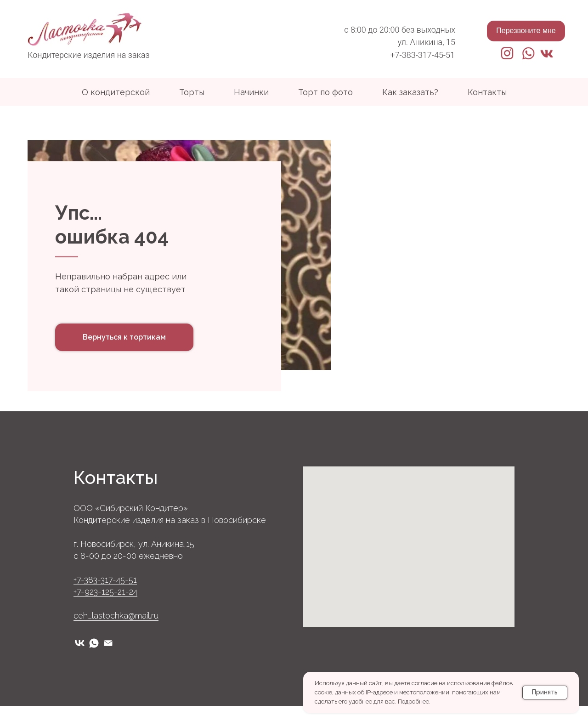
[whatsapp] (94, 664)
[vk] (80, 664)
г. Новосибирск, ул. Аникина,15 (134, 565)
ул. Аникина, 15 (427, 42)
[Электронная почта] (108, 664)
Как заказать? (410, 92)
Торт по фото (325, 92)
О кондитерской (116, 92)
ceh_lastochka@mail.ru (116, 637)
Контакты (487, 92)
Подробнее (413, 701)
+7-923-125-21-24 (105, 613)
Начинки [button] (251, 92)
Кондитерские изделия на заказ (89, 55)
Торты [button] (192, 92)
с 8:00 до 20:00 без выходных (400, 30)
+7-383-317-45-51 (422, 55)
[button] (526, 31)
